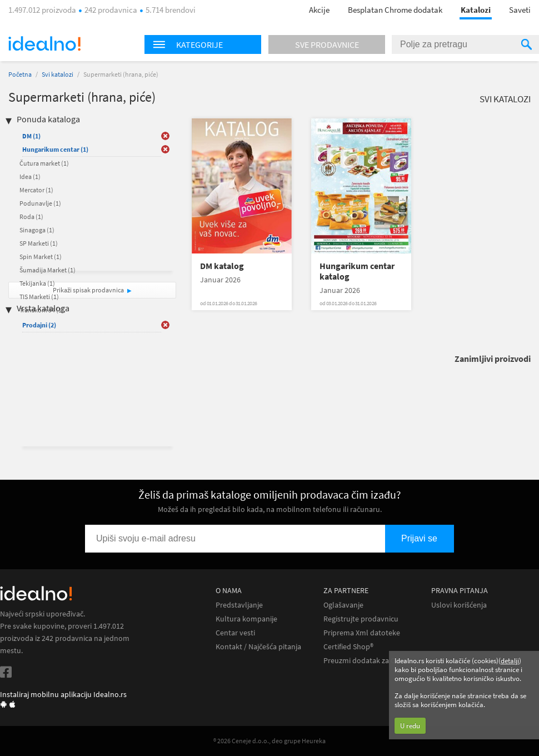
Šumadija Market (48, 270)
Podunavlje (40, 203)
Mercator (36, 190)
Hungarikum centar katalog (357, 271)
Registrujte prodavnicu (361, 619)
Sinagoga (37, 230)
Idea (30, 176)
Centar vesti (235, 633)
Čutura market (44, 163)
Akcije (319, 10)
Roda (31, 217)
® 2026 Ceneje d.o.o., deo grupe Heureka (269, 741)
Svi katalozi (58, 74)
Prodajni (39, 325)
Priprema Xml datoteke (362, 633)
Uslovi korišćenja (459, 605)
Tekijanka (37, 283)
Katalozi (476, 10)
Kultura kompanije (246, 619)
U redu (410, 726)
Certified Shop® (348, 647)
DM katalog (222, 266)
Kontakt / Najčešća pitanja (258, 647)
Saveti (520, 10)
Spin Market (41, 257)
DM (31, 136)
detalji (510, 661)
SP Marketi (39, 243)
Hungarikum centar (55, 149)
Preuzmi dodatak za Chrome (370, 661)
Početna (20, 74)
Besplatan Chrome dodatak (395, 10)
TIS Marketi (39, 297)
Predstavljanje (239, 605)
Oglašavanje (343, 605)
